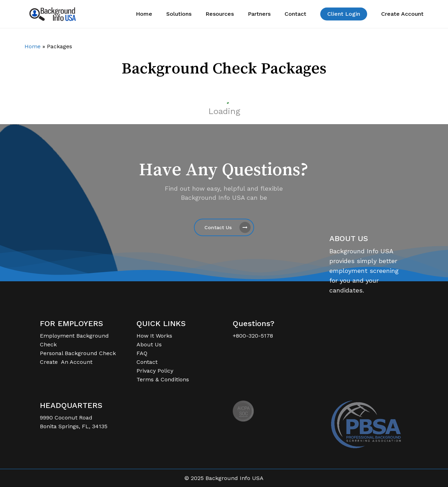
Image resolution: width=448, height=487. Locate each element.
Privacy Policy (155, 371)
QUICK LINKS (161, 323)
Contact (147, 362)
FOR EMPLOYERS (72, 323)
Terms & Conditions (163, 379)
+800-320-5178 (253, 336)
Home (33, 46)
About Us (149, 344)
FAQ (142, 353)
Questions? (254, 323)
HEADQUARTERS (71, 405)
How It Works (154, 336)
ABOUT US (349, 238)
